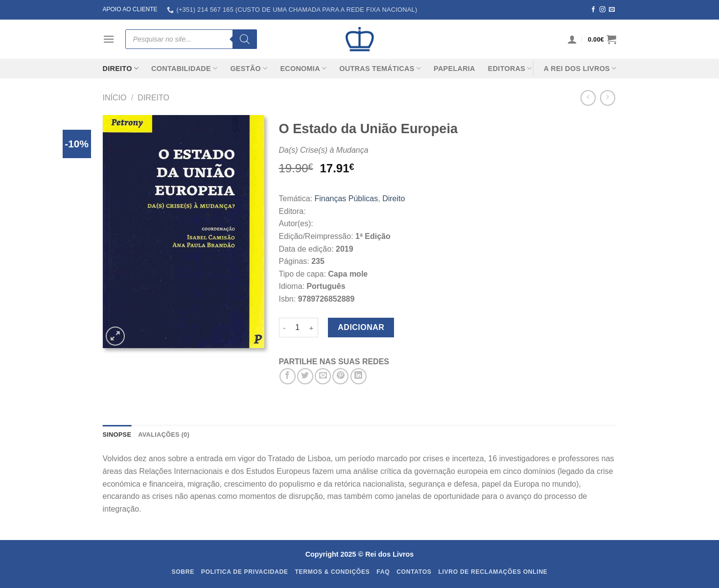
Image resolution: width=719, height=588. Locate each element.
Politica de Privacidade (245, 572)
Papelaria (454, 69)
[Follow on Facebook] (593, 10)
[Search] (245, 39)
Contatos (414, 572)
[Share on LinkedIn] (359, 376)
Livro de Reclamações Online (493, 572)
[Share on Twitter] (305, 376)
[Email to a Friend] (323, 376)
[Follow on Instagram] (603, 10)
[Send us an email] (612, 10)
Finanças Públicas (346, 199)
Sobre (183, 572)
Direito (121, 68)
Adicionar (361, 327)
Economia (303, 68)
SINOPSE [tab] (117, 435)
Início (115, 98)
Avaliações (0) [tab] (164, 435)
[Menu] (109, 39)
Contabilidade (184, 68)
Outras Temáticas (380, 68)
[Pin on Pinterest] (340, 376)
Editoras (510, 68)
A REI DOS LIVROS (580, 68)
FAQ (383, 572)
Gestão (249, 68)
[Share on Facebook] (288, 376)
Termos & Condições (332, 572)
